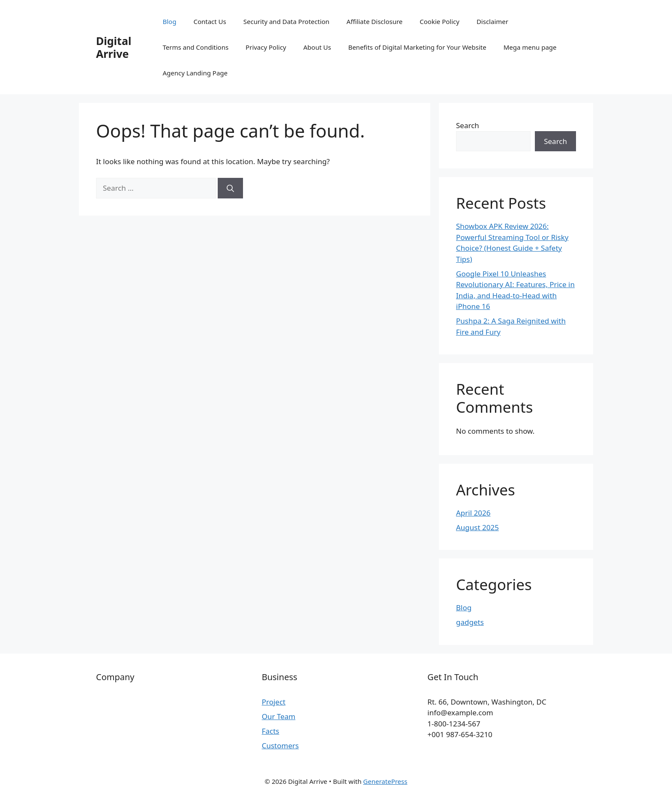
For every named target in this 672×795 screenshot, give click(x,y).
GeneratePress (385, 781)
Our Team (279, 716)
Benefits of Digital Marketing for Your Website (417, 47)
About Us (317, 47)
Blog (170, 21)
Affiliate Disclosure (375, 21)
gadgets (470, 622)
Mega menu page (530, 47)
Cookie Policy (439, 21)
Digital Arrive (114, 47)
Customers (280, 745)
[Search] (230, 188)
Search (468, 125)
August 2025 (477, 527)
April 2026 (473, 513)
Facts (271, 731)
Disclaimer (492, 21)
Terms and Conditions (196, 47)
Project (274, 702)
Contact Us (210, 21)
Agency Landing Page (195, 73)
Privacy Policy (266, 47)
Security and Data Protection (286, 21)
